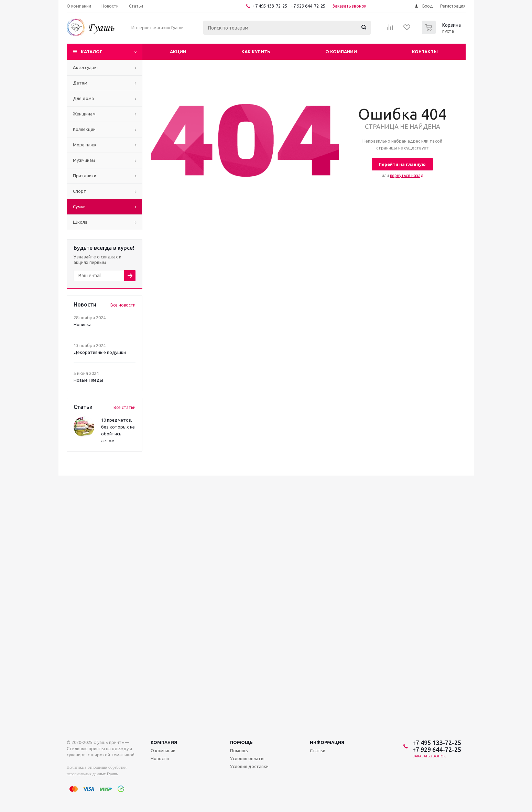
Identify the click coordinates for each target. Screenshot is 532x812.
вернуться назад (407, 175)
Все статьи (124, 407)
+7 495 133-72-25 (270, 6)
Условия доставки (249, 766)
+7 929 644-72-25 (308, 6)
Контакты (425, 52)
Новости (160, 758)
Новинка (83, 324)
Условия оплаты (247, 758)
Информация (327, 742)
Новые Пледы (88, 380)
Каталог (92, 52)
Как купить (256, 52)
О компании (341, 52)
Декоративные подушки (100, 352)
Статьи (318, 750)
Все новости (123, 305)
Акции (178, 52)
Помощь (241, 742)
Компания (164, 742)
